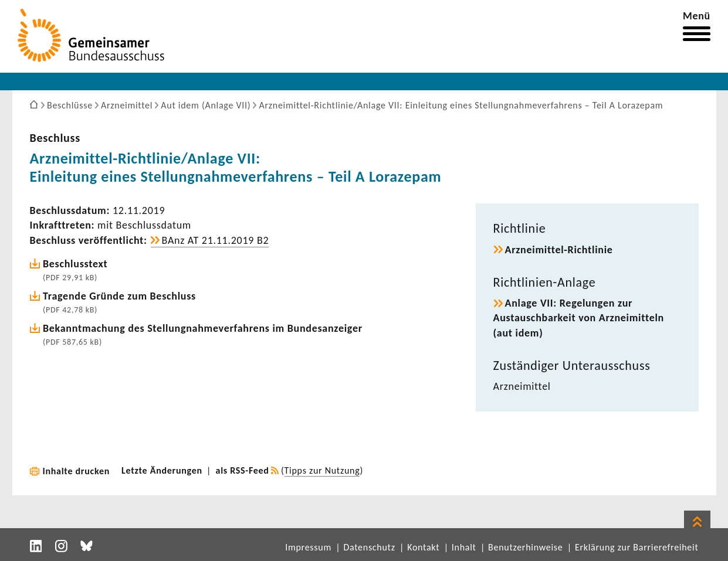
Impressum (308, 547)
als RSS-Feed (243, 470)
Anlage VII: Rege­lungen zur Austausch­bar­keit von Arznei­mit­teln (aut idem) (579, 318)
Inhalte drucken (77, 471)
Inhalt (464, 547)
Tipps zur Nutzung (322, 470)
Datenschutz (369, 547)
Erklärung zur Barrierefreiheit (637, 547)
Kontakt (423, 547)
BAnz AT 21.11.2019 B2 (216, 240)
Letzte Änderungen (162, 470)
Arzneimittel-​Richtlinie (559, 250)
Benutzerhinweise (525, 547)
